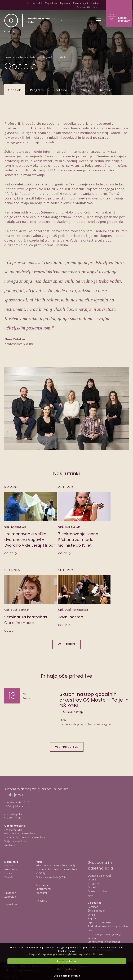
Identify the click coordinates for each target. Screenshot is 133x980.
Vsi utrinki (66, 644)
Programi (37, 90)
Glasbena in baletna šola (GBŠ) (56, 865)
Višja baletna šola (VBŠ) (51, 877)
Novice (9, 865)
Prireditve (11, 869)
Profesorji (61, 90)
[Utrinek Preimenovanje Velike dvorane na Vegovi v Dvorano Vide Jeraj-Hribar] (30, 520)
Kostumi (42, 893)
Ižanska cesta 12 (15, 802)
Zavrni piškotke (67, 969)
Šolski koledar (96, 911)
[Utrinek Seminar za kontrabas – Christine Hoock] (30, 600)
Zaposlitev (11, 904)
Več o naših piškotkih (67, 976)
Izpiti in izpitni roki (99, 922)
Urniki (91, 915)
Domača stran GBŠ (100, 876)
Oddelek (14, 90)
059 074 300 (15, 818)
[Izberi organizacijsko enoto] (42, 21)
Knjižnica (10, 845)
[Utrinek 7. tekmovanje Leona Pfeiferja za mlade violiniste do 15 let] (84, 520)
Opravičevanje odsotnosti (104, 942)
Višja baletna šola (15, 841)
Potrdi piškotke (67, 961)
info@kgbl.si (15, 814)
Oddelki (93, 887)
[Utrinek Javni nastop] (84, 600)
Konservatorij (13, 830)
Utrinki (8, 873)
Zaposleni (10, 897)
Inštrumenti (44, 889)
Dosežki (84, 90)
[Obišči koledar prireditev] (119, 14)
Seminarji (94, 907)
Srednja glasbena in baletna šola (25, 837)
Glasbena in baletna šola (20, 833)
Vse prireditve (67, 747)
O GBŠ (92, 879)
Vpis (90, 895)
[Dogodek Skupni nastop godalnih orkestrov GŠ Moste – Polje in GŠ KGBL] (66, 713)
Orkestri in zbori (98, 891)
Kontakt (106, 90)
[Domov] (11, 23)
